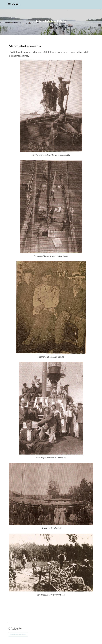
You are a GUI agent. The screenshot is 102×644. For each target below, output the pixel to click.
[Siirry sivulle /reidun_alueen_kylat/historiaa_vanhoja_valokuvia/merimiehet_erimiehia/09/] (51, 408)
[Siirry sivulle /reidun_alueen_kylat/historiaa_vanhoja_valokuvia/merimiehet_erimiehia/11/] (51, 562)
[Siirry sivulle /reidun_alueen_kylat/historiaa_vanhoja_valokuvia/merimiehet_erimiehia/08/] (51, 307)
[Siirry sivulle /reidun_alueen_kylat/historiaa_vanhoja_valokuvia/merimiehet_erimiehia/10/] (51, 494)
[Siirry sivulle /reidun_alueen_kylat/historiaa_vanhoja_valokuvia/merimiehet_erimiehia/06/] (51, 106)
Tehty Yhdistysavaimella (18, 634)
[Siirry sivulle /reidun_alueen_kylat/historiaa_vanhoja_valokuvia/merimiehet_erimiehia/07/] (51, 207)
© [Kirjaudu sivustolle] (9, 629)
